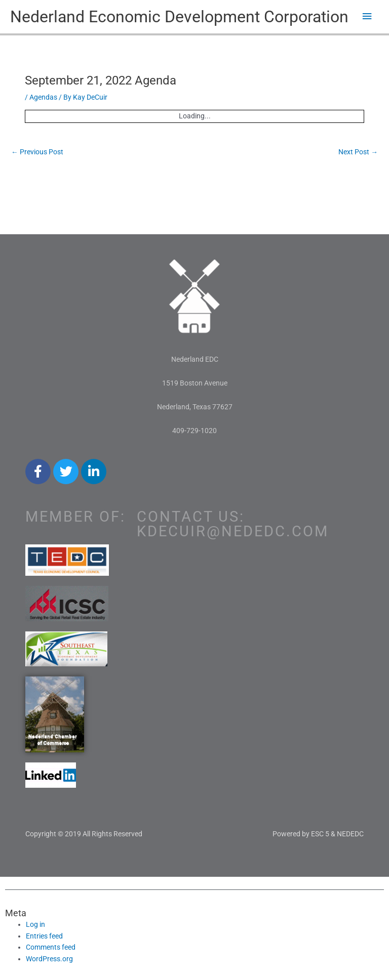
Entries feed (44, 936)
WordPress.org (49, 959)
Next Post (358, 152)
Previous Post (37, 152)
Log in (35, 924)
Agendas (43, 97)
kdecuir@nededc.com (233, 531)
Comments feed (51, 947)
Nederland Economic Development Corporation (179, 17)
